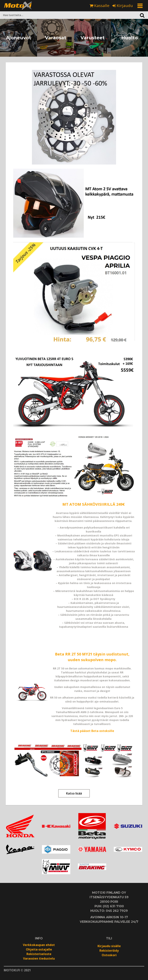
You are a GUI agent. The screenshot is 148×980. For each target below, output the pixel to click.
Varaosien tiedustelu (39, 958)
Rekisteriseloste (39, 954)
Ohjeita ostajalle (39, 949)
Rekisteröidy (109, 951)
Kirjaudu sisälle (109, 946)
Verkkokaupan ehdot (39, 945)
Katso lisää (74, 793)
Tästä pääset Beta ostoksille (92, 731)
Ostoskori (109, 955)
